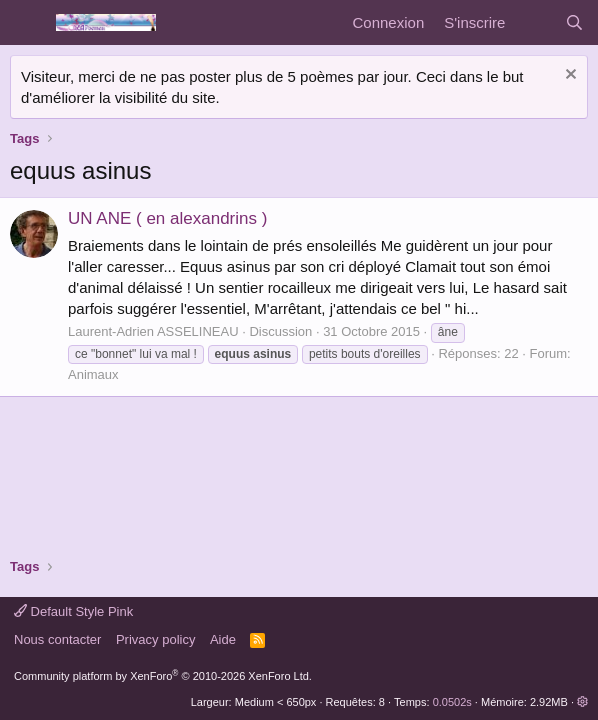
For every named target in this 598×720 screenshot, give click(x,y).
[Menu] (27, 23)
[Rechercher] (574, 22)
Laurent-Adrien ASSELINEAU (153, 331)
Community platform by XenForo (163, 676)
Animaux (93, 374)
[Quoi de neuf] (534, 22)
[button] (582, 702)
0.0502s (452, 702)
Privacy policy (155, 639)
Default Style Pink (73, 611)
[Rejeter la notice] (568, 76)
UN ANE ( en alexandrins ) (167, 218)
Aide (223, 639)
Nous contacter (57, 639)
